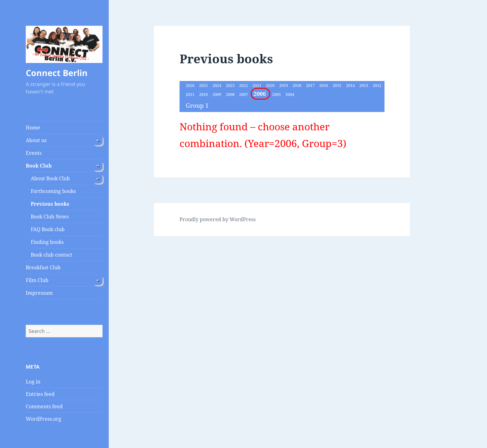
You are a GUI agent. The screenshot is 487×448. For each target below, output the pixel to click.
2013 (364, 85)
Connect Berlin (57, 73)
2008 (231, 94)
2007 (244, 94)
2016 (324, 85)
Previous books (50, 204)
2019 (284, 85)
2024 (217, 85)
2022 (244, 85)
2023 (231, 85)
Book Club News (50, 217)
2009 (217, 94)
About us (36, 140)
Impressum (39, 293)
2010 (204, 94)
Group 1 (197, 105)
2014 (351, 85)
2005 (277, 94)
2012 (377, 85)
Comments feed (44, 406)
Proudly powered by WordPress (218, 219)
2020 (271, 85)
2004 (290, 94)
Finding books (47, 242)
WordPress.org (43, 419)
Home (33, 128)
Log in (33, 382)
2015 (337, 85)
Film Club (37, 280)
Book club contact (52, 255)
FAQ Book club (48, 229)
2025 (204, 85)
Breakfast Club (43, 267)
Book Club (39, 166)
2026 (191, 85)
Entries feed (40, 394)
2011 (191, 94)
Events (34, 153)
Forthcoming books (53, 191)
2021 (257, 85)
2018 (297, 85)
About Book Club (50, 178)
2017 (311, 85)
